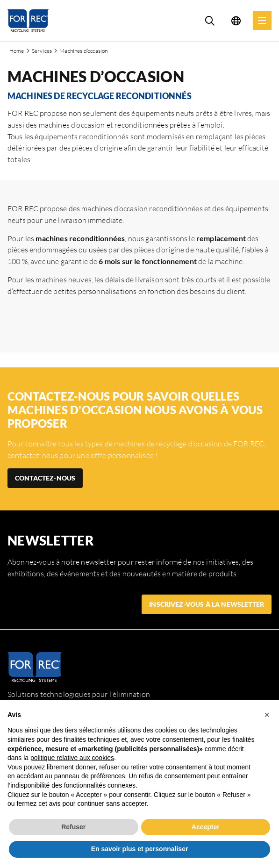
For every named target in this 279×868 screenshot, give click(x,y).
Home (17, 51)
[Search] (210, 21)
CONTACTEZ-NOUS (45, 478)
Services (42, 51)
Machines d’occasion (83, 51)
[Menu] (262, 21)
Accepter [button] (206, 827)
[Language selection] (236, 21)
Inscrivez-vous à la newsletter (207, 604)
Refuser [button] (73, 827)
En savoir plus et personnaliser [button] (140, 849)
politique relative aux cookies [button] (72, 758)
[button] (267, 715)
